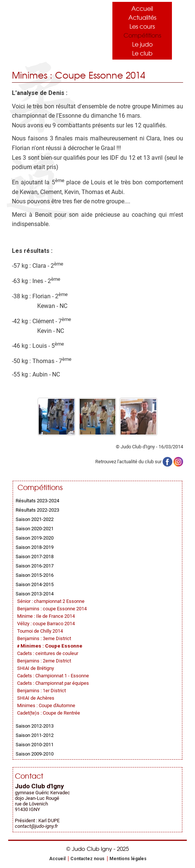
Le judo (142, 44)
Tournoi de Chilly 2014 (40, 631)
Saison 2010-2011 (35, 745)
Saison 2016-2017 (35, 566)
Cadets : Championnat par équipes (53, 683)
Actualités (142, 17)
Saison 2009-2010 (35, 754)
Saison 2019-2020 (35, 538)
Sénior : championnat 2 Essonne (51, 601)
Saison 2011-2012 (35, 735)
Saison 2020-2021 (35, 529)
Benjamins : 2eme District (44, 661)
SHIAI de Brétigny (36, 668)
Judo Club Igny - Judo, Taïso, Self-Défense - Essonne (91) (49, 29)
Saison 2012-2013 (35, 726)
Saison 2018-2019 (35, 547)
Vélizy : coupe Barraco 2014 (46, 624)
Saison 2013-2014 (35, 594)
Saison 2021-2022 (35, 519)
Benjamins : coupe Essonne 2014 (52, 609)
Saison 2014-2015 (35, 584)
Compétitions (142, 35)
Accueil (142, 8)
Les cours (142, 26)
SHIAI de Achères (36, 698)
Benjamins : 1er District (41, 691)
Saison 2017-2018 (35, 557)
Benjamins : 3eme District (44, 638)
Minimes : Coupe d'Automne (46, 705)
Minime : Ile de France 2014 (46, 616)
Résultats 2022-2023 (37, 510)
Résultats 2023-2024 (37, 501)
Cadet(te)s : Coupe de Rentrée (49, 713)
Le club (142, 53)
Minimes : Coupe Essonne (51, 646)
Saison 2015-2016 (35, 575)
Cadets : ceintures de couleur (48, 653)
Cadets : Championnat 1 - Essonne (53, 676)
